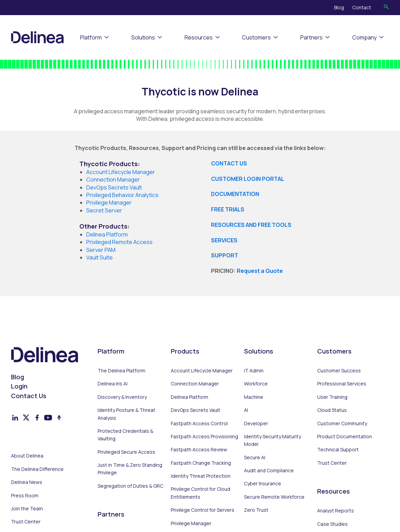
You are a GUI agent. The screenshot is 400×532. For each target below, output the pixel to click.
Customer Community (342, 423)
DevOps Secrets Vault (196, 410)
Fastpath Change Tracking (201, 463)
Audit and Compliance (269, 470)
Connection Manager (195, 384)
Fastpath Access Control (199, 423)
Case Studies (332, 524)
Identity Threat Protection (201, 476)
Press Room (25, 495)
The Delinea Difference (37, 469)
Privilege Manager (191, 523)
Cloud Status (332, 410)
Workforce (256, 384)
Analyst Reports (336, 511)
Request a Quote (260, 271)
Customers (256, 37)
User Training (332, 397)
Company (364, 37)
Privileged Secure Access (126, 452)
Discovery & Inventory (122, 397)
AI (246, 410)
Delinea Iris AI (113, 384)
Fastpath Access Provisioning (204, 436)
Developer (256, 423)
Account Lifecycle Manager (202, 371)
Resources (199, 37)
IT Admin (254, 371)
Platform (91, 37)
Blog (339, 7)
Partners (312, 37)
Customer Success (339, 371)
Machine (254, 397)
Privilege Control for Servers (203, 510)
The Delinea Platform (121, 371)
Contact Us (29, 396)
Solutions (143, 37)
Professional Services (342, 384)
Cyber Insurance (263, 483)
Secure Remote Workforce (274, 497)
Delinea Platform (190, 397)
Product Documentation (345, 436)
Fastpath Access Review (199, 449)
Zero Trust (256, 510)
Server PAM (101, 250)
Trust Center (26, 522)
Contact (362, 7)
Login (19, 386)
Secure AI (255, 457)
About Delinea (27, 456)
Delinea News (27, 482)
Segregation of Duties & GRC (130, 486)
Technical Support (338, 449)
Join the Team (27, 508)
